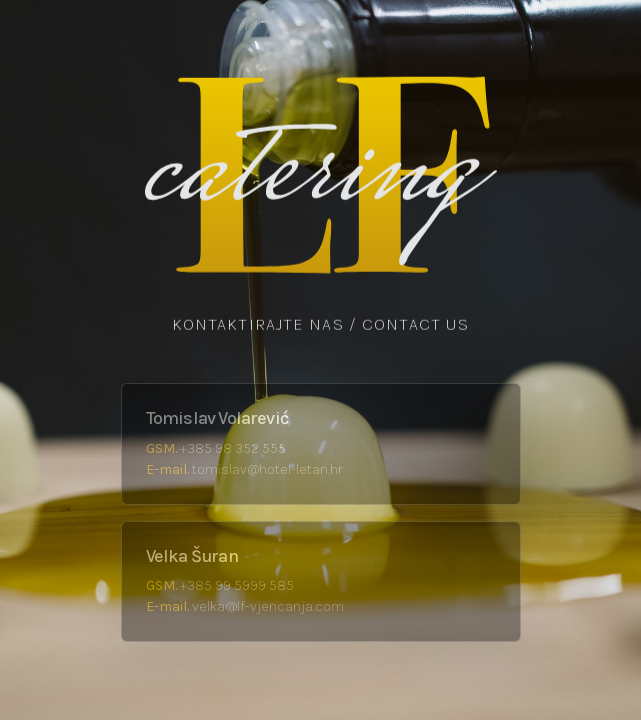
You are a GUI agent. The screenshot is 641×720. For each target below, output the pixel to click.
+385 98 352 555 (233, 448)
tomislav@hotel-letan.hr (267, 469)
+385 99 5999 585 (237, 585)
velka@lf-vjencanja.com (268, 606)
